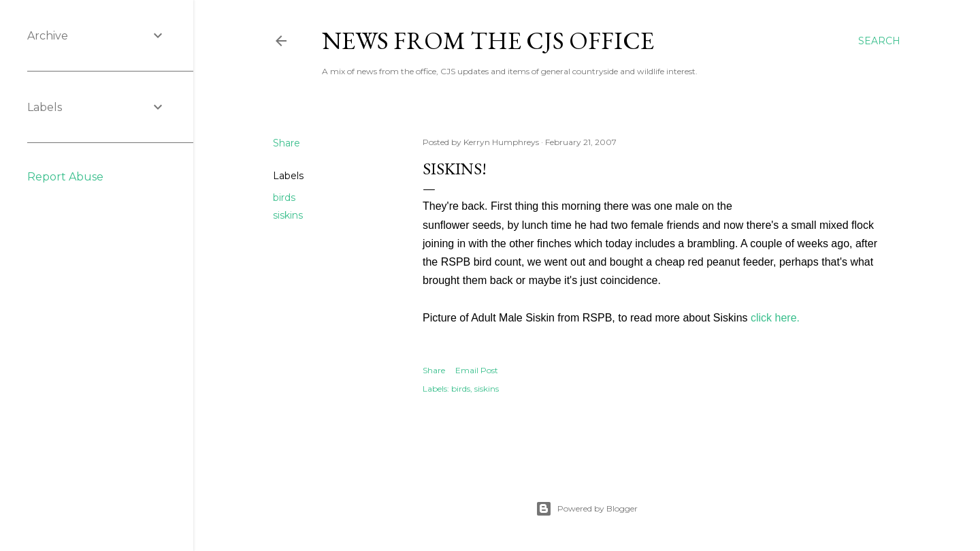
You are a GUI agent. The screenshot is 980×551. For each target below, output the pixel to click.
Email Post (477, 370)
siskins (288, 215)
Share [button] (287, 143)
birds (284, 198)
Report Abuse (65, 177)
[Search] (879, 41)
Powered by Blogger (587, 509)
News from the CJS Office (488, 41)
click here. (775, 318)
